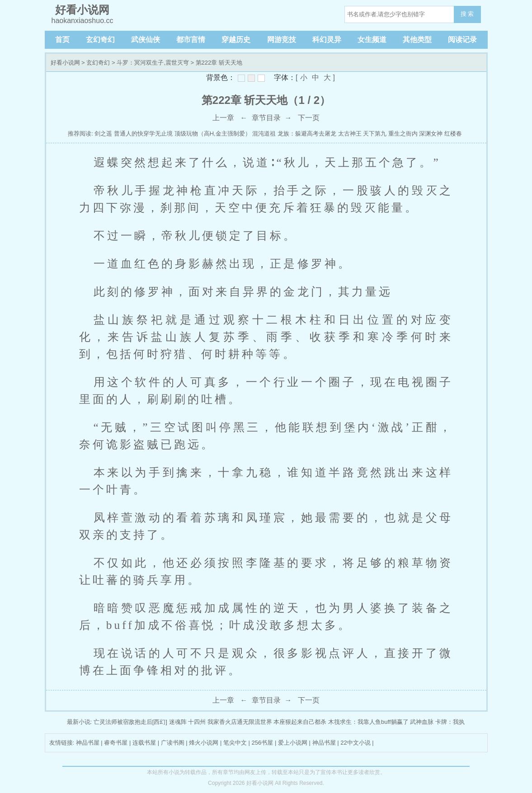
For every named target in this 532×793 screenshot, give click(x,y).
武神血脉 (422, 722)
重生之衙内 (403, 134)
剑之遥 (103, 134)
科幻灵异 (327, 40)
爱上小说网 (293, 743)
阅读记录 (462, 40)
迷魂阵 (178, 722)
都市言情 (191, 40)
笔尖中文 (235, 743)
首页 (62, 40)
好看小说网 (65, 63)
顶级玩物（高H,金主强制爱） (213, 134)
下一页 (309, 118)
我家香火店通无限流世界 (240, 722)
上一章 (223, 118)
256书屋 (263, 743)
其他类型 (417, 40)
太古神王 (350, 134)
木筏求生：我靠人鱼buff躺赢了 (368, 722)
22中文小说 (355, 743)
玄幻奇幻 (100, 40)
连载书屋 (144, 743)
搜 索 (467, 14)
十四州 (197, 722)
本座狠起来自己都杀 (300, 722)
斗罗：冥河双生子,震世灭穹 (153, 63)
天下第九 (375, 134)
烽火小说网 (204, 743)
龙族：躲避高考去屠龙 (307, 134)
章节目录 (266, 118)
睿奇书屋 (116, 743)
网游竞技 (282, 40)
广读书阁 (173, 743)
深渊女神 (431, 134)
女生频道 (372, 40)
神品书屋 (88, 743)
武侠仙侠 (146, 40)
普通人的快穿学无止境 (143, 134)
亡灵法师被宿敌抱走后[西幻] (130, 722)
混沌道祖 (264, 134)
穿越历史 (236, 40)
